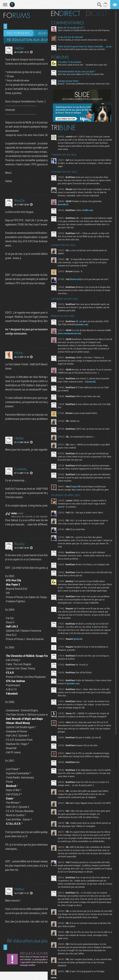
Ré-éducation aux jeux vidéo (33, 40)
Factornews (18, 33)
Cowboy (21, 469)
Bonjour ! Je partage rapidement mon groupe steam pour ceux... (84, 84)
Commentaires (68, 23)
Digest (97, 13)
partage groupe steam (68, 81)
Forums (60, 57)
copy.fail (76, 486)
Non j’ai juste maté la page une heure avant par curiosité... (82, 49)
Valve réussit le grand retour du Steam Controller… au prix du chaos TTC (85, 46)
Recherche (100, 5)
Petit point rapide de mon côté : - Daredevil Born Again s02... (83, 65)
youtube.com (82, 324)
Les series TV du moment (70, 62)
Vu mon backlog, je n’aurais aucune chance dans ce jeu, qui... (83, 40)
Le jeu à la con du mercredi (70, 37)
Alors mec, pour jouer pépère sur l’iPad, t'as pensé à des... (81, 74)
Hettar (19, 48)
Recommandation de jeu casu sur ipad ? (77, 71)
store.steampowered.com (69, 333)
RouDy (19, 200)
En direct (66, 13)
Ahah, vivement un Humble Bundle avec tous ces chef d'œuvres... (84, 30)
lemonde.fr (63, 204)
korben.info (76, 279)
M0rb (19, 353)
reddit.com (88, 210)
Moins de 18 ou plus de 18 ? (71, 28)
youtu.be (91, 382)
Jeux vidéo (47, 33)
